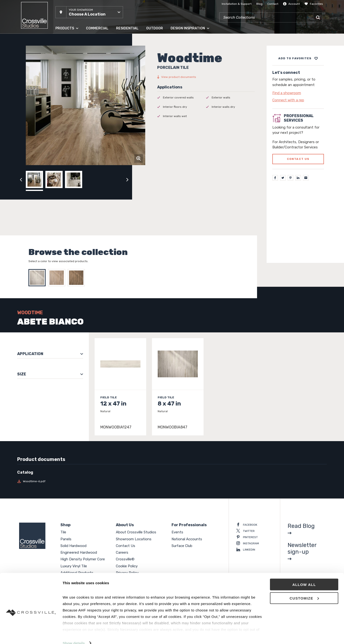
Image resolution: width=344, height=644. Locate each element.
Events (177, 532)
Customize (304, 590)
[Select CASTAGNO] (58, 278)
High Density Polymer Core (83, 559)
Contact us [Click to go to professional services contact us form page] (298, 159)
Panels (66, 539)
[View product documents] (206, 77)
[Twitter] (283, 178)
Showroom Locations (134, 539)
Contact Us (126, 546)
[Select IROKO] (77, 278)
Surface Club (182, 546)
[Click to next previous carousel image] (127, 179)
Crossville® (125, 559)
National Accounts (187, 539)
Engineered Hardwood (79, 552)
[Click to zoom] (139, 158)
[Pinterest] (290, 178)
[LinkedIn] (298, 178)
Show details (74, 635)
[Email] (306, 178)
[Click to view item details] (120, 387)
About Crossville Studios (136, 532)
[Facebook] (275, 178)
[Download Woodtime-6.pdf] (54, 481)
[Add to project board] (298, 58)
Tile (63, 532)
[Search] (318, 17)
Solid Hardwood (73, 546)
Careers (122, 552)
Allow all (304, 576)
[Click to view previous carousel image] (21, 179)
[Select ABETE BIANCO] (38, 278)
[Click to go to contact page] (298, 93)
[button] (89, 12)
